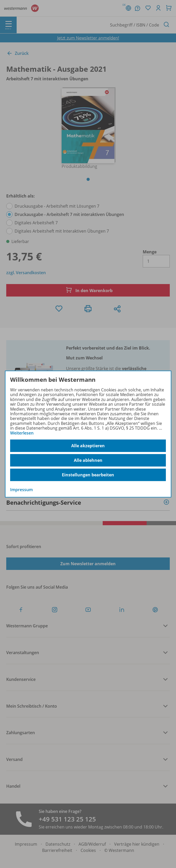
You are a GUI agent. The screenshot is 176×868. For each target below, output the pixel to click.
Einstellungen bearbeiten (88, 475)
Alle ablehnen (88, 460)
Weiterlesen (22, 433)
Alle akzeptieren (88, 446)
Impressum (21, 490)
